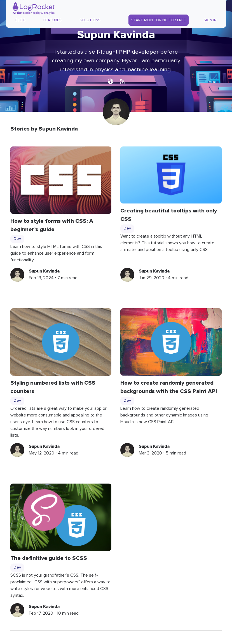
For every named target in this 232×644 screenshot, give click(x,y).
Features (52, 20)
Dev (17, 239)
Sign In (210, 20)
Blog (20, 20)
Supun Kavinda (44, 271)
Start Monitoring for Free (159, 20)
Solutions (90, 20)
